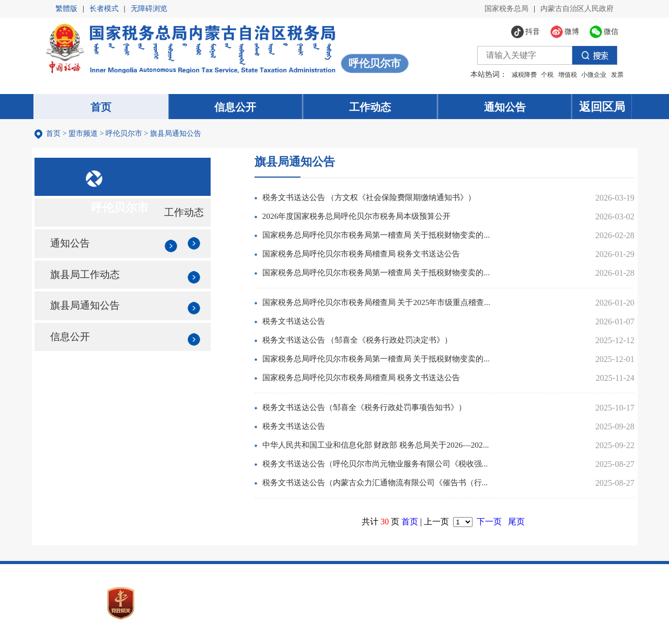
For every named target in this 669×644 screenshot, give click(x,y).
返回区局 (605, 107)
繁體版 (66, 9)
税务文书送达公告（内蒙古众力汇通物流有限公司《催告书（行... (391, 484)
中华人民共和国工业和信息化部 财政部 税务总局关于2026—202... (391, 447)
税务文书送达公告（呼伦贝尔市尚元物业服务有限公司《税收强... (391, 466)
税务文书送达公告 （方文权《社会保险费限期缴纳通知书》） (385, 199)
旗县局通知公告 (177, 134)
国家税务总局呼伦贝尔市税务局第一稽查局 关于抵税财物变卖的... (392, 237)
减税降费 (520, 75)
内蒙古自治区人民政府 (577, 9)
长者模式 (104, 9)
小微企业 (590, 75)
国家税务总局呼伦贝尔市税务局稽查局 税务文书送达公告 (376, 256)
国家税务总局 (506, 9)
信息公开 (73, 355)
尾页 (520, 523)
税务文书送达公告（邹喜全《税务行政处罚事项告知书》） (379, 409)
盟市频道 (85, 134)
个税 (543, 75)
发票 (613, 75)
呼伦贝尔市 (126, 134)
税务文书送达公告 (304, 323)
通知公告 (73, 253)
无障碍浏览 (149, 9)
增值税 (563, 75)
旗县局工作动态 (89, 287)
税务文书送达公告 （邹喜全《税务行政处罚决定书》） (372, 342)
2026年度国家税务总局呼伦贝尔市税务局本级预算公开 (371, 218)
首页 (55, 134)
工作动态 (189, 219)
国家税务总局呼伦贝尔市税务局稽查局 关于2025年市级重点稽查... (392, 304)
